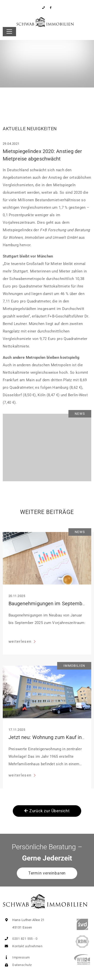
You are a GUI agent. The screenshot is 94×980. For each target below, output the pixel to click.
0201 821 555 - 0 (20, 939)
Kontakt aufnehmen (23, 946)
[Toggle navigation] (9, 32)
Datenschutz (17, 965)
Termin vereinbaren (47, 873)
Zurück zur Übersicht (47, 811)
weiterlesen (21, 641)
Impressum (16, 957)
